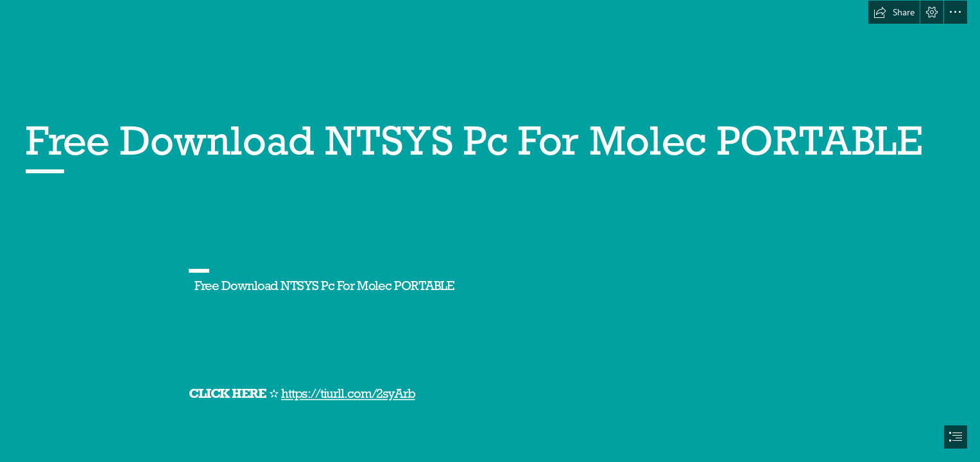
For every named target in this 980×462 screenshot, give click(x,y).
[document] (490, 231)
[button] (894, 12)
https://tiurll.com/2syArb (348, 394)
